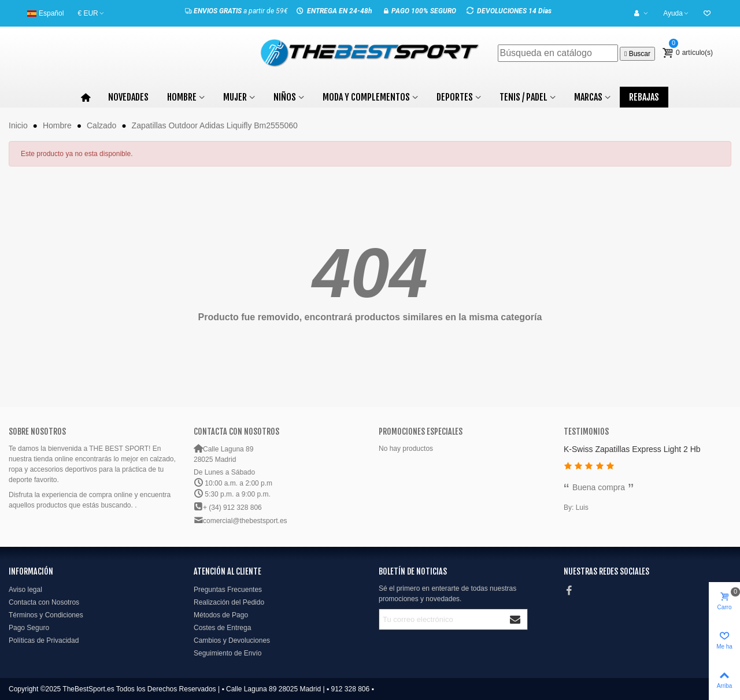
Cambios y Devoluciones (232, 640)
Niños (285, 97)
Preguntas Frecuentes (228, 590)
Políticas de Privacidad (44, 640)
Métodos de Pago (221, 615)
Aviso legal (25, 590)
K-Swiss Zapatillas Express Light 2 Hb (632, 449)
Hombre (182, 97)
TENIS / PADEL (523, 97)
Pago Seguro (29, 628)
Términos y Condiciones (46, 615)
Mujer (235, 97)
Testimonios (586, 432)
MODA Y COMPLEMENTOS (366, 97)
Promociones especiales (421, 432)
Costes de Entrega (222, 628)
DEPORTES (455, 97)
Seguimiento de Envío (227, 653)
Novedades (128, 97)
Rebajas (644, 97)
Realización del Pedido (229, 602)
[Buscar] (558, 53)
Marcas (588, 97)
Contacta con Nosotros (44, 602)
